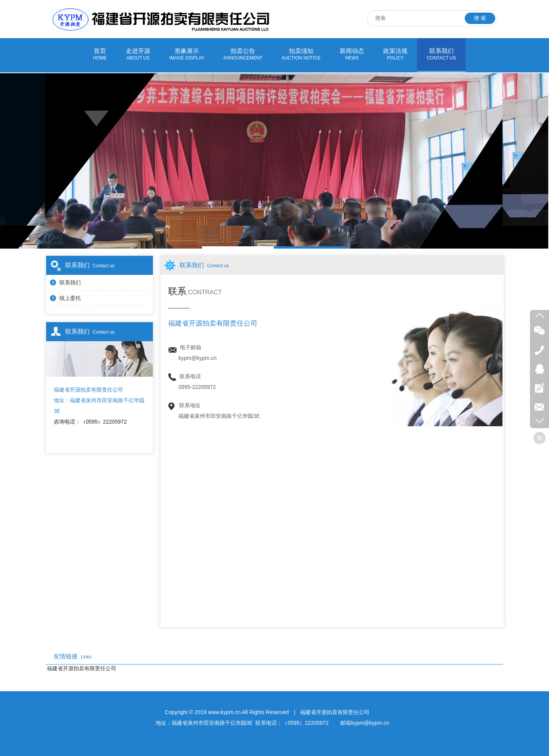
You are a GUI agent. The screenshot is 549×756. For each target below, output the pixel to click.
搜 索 (480, 18)
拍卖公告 (243, 55)
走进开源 (138, 55)
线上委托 (70, 298)
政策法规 (395, 55)
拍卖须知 (301, 55)
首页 (100, 55)
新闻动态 (352, 55)
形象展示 (187, 55)
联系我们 (441, 55)
